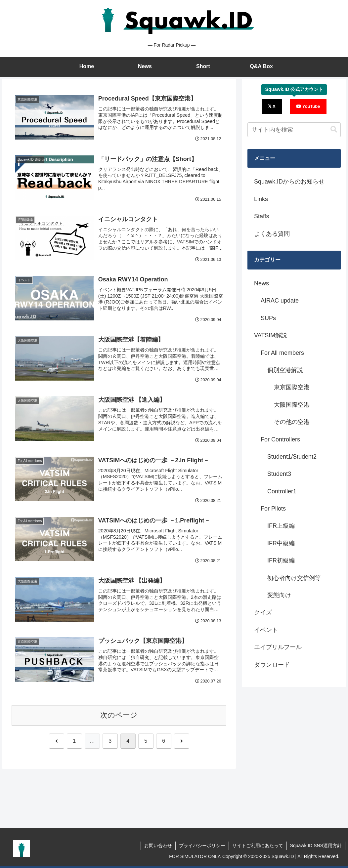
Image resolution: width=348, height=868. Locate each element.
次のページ (119, 715)
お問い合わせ (158, 846)
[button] (334, 129)
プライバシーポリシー (202, 846)
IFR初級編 (281, 560)
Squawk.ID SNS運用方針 (316, 846)
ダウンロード (272, 665)
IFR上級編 (281, 526)
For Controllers (280, 439)
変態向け (279, 595)
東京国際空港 (292, 387)
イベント (266, 630)
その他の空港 (292, 422)
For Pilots (273, 509)
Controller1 (282, 491)
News (261, 283)
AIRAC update (280, 301)
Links (261, 199)
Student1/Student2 (292, 457)
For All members (282, 353)
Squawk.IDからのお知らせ (289, 182)
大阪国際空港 (292, 405)
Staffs (262, 216)
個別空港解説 (285, 370)
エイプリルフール (278, 647)
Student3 (279, 474)
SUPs (268, 318)
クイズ (263, 612)
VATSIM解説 (271, 335)
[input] (294, 130)
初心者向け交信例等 (294, 578)
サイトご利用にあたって (258, 846)
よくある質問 (272, 234)
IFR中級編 (281, 543)
